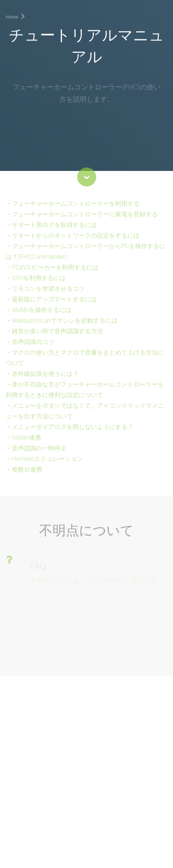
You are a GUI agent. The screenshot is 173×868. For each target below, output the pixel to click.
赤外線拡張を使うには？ (45, 378)
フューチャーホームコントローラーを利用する (76, 208)
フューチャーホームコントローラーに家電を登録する (85, 218)
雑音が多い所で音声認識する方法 (57, 335)
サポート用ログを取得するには (54, 229)
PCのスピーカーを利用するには (55, 271)
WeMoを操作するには (42, 314)
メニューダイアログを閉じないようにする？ (73, 431)
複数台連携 (27, 474)
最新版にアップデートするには (54, 303)
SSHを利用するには (39, 282)
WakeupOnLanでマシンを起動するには (65, 325)
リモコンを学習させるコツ (48, 293)
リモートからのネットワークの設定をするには (76, 240)
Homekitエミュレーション (47, 463)
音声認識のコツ (33, 346)
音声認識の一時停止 (39, 452)
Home (12, 17)
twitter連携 (26, 442)
